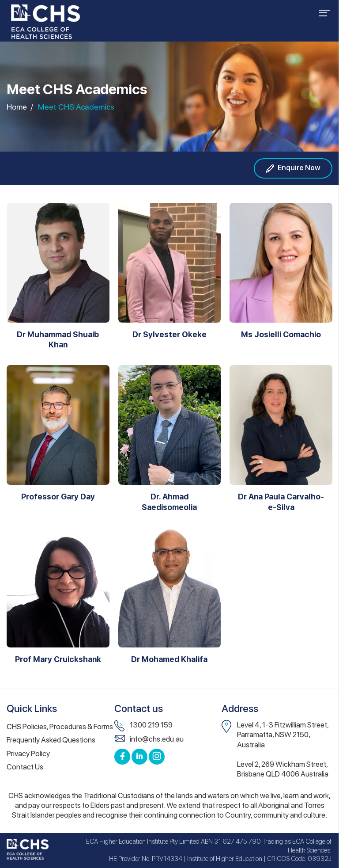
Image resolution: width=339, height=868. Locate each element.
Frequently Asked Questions (51, 740)
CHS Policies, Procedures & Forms (60, 727)
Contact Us (25, 767)
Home (17, 106)
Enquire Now (293, 169)
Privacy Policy (28, 754)
